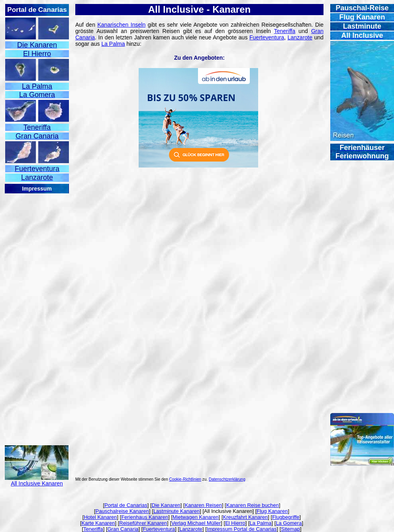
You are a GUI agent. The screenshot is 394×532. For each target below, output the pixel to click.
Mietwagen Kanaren (196, 517)
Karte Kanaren (98, 523)
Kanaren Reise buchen (253, 505)
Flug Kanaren (272, 511)
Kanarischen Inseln (121, 25)
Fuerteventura (267, 37)
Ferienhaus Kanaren (145, 517)
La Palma (113, 44)
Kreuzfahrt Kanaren (246, 517)
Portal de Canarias (126, 505)
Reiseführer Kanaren (143, 523)
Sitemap (290, 529)
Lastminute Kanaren (176, 511)
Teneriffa (285, 31)
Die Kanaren (166, 505)
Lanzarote (300, 37)
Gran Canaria (123, 529)
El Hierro (235, 523)
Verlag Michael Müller (196, 523)
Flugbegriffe (286, 517)
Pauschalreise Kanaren (122, 511)
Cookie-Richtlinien (185, 479)
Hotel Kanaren (100, 517)
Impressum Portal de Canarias (242, 529)
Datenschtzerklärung (227, 479)
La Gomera (289, 523)
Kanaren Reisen (203, 505)
